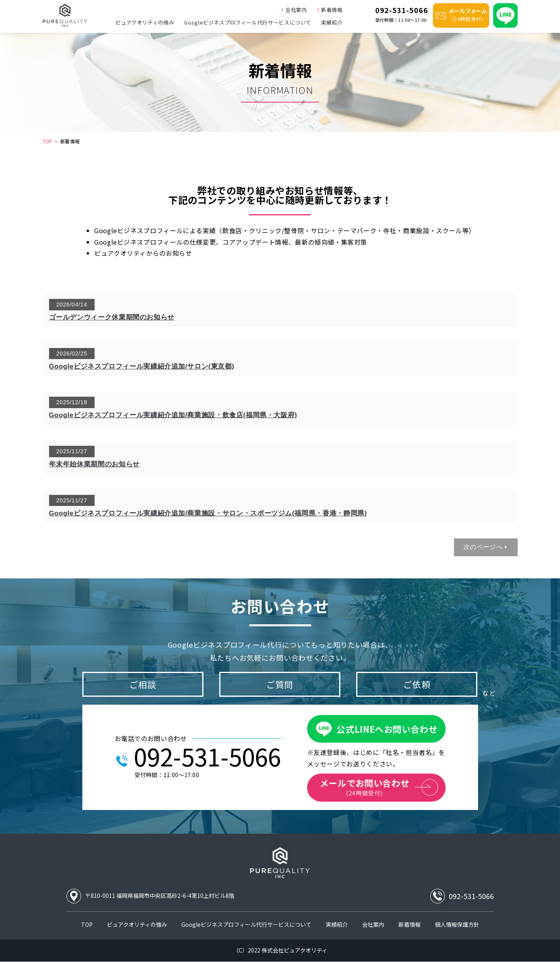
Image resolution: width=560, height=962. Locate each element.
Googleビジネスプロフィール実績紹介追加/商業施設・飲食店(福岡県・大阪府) (173, 415)
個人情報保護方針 (457, 924)
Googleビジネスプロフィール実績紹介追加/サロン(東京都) (142, 366)
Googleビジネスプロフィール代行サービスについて (248, 22)
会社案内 (294, 9)
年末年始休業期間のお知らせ (94, 464)
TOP (48, 141)
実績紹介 (332, 22)
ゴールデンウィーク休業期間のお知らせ (112, 317)
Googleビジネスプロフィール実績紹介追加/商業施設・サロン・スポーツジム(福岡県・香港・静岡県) (208, 513)
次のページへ (483, 547)
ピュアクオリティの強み (145, 22)
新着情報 (330, 9)
